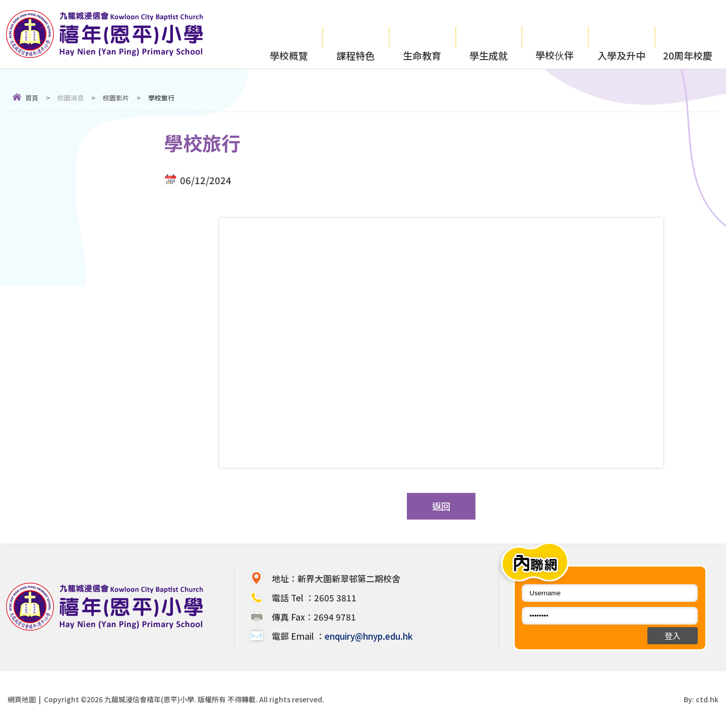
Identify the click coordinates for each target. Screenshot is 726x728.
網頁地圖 (22, 699)
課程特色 (355, 34)
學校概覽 (289, 34)
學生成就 (489, 34)
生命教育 (422, 34)
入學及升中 (621, 34)
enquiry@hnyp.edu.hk (369, 636)
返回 (441, 506)
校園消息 (71, 98)
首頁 (32, 98)
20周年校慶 (688, 34)
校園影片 (116, 98)
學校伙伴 (555, 33)
